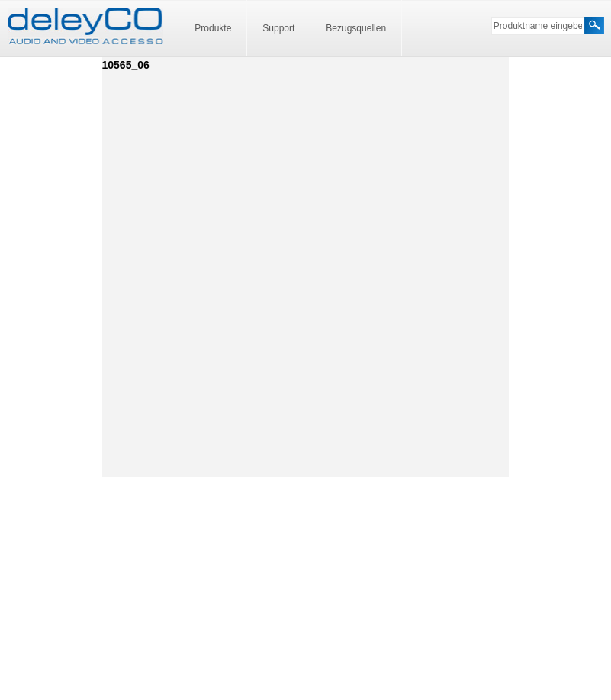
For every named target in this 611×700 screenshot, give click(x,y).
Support (278, 28)
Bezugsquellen (356, 28)
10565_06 (126, 65)
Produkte (213, 28)
